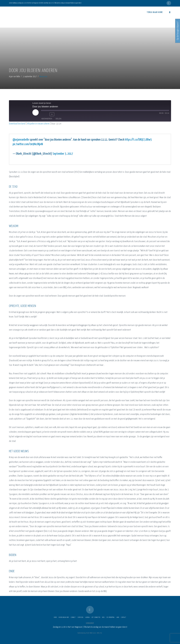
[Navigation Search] (168, 12)
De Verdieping (111, 617)
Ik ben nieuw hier (64, 617)
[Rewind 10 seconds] (47, 114)
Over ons (81, 617)
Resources (43, 77)
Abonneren (47, 119)
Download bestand (17, 124)
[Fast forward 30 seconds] (57, 114)
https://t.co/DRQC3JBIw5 (138, 140)
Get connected (96, 617)
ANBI (118, 617)
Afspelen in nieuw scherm (38, 124)
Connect (73, 617)
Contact (124, 617)
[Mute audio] (42, 114)
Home (55, 617)
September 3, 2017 (63, 154)
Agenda (88, 617)
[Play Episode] (36, 112)
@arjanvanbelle (21, 140)
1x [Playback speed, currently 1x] (52, 114)
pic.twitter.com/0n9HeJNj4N (28, 144)
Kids (103, 617)
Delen (58, 119)
